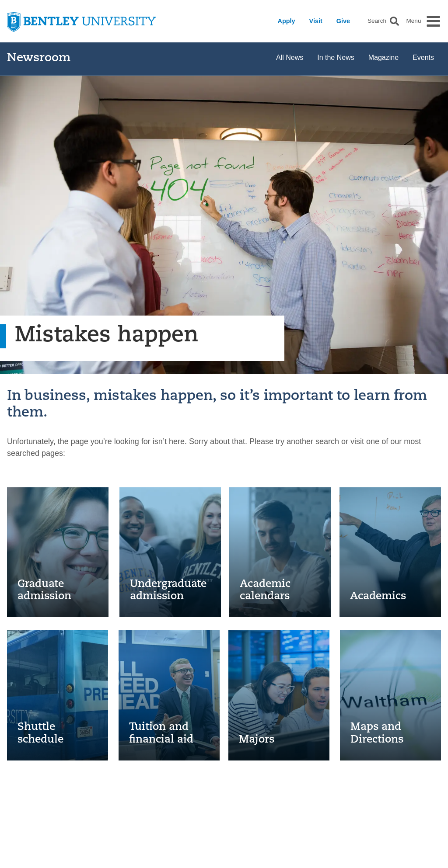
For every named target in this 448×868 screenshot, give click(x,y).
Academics (378, 597)
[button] (394, 21)
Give (343, 21)
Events (423, 57)
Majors (257, 740)
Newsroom (39, 58)
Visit (316, 21)
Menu (413, 21)
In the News (336, 57)
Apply (287, 21)
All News (290, 57)
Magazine (383, 57)
